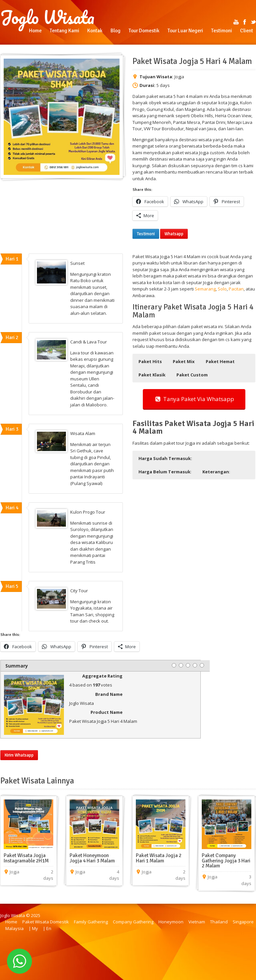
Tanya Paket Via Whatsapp (194, 399)
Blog (116, 31)
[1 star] (174, 665)
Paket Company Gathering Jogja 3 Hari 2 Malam (226, 861)
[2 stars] (181, 665)
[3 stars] (188, 665)
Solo (222, 289)
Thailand (219, 922)
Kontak (95, 31)
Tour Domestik (144, 31)
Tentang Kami (64, 31)
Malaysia (14, 928)
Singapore (243, 922)
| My (33, 928)
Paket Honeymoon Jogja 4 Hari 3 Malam (92, 858)
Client (247, 31)
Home (35, 31)
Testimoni (222, 31)
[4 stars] (195, 665)
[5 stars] (202, 665)
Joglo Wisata (47, 17)
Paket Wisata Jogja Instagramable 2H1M (26, 858)
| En (47, 928)
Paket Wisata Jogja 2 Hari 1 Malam (159, 858)
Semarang (205, 289)
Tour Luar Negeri (185, 31)
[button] (150, 361)
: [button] (165, 472)
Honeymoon (171, 922)
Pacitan (236, 289)
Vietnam (197, 922)
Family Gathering (91, 922)
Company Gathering (133, 922)
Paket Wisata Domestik (46, 922)
